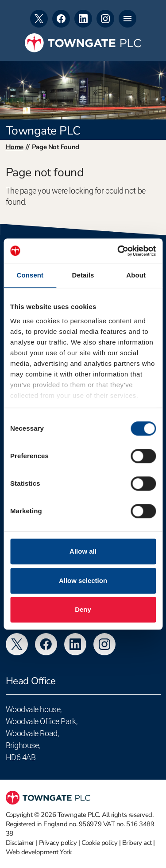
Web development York (39, 852)
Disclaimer (20, 843)
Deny (83, 609)
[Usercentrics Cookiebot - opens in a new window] (118, 251)
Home (15, 147)
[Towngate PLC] (83, 43)
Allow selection (83, 581)
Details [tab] (83, 275)
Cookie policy (99, 843)
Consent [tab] (30, 275)
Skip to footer (0, 0)
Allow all (83, 551)
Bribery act (137, 843)
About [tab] (136, 275)
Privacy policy (58, 843)
